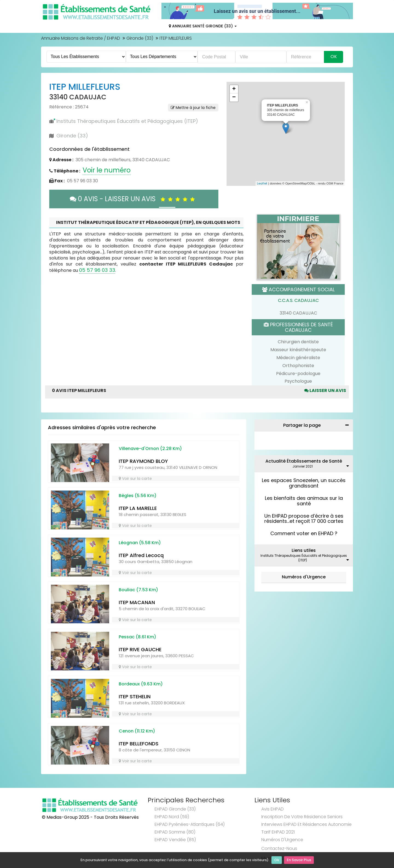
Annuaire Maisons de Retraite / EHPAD (81, 38)
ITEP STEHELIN (135, 697)
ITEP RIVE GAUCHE (140, 649)
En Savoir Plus (299, 860)
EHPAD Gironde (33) (175, 809)
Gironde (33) (140, 38)
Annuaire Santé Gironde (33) (203, 26)
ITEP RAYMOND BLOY (143, 461)
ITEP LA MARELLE (138, 508)
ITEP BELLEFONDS (139, 744)
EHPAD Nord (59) (172, 817)
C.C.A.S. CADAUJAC (298, 300)
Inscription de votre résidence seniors (302, 817)
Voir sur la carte (135, 478)
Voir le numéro (107, 170)
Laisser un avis (325, 390)
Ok (277, 860)
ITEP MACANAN (137, 602)
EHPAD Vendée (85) (175, 840)
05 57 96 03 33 (97, 270)
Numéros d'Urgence (304, 577)
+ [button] (234, 89)
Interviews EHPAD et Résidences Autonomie (306, 824)
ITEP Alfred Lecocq (141, 555)
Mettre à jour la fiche (193, 108)
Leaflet (262, 183)
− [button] (234, 97)
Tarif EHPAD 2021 (278, 832)
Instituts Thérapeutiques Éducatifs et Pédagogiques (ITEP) (127, 121)
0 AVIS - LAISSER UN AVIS (134, 199)
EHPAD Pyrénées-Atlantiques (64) (190, 824)
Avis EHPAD (273, 809)
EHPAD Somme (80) (175, 832)
